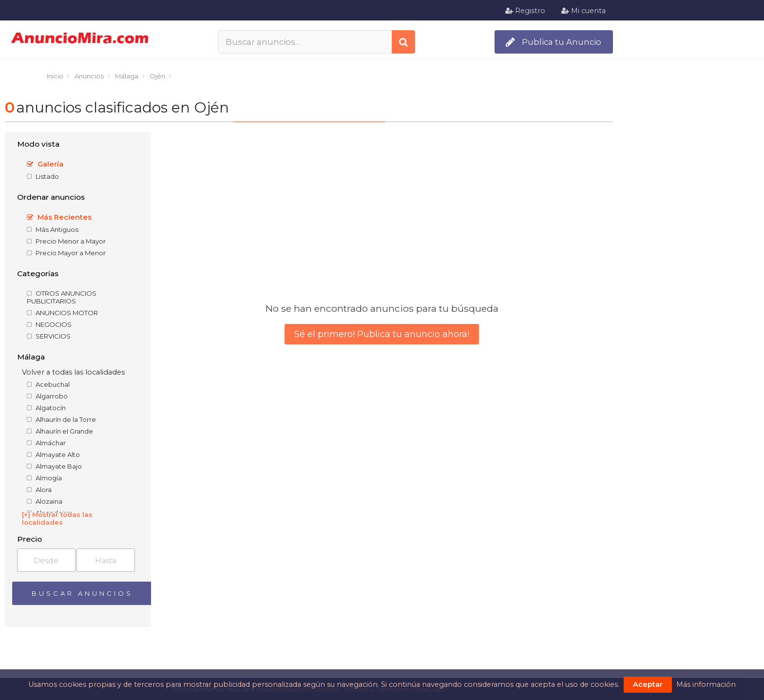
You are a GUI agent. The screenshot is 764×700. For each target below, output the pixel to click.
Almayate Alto (53, 454)
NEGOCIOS (49, 324)
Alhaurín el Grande (60, 431)
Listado (43, 176)
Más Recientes (59, 217)
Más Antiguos (53, 229)
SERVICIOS (49, 336)
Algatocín (46, 408)
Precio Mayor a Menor (66, 253)
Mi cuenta (583, 11)
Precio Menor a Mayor (66, 241)
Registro (525, 11)
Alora (39, 490)
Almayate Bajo (54, 466)
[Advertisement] (691, 273)
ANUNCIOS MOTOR (62, 313)
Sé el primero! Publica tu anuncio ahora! (382, 334)
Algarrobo (47, 396)
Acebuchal (48, 384)
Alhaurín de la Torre (61, 419)
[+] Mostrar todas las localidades (57, 518)
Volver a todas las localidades (73, 372)
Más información (706, 684)
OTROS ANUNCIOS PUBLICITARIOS (62, 297)
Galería (45, 164)
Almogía (44, 478)
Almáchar (46, 443)
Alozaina (45, 501)
